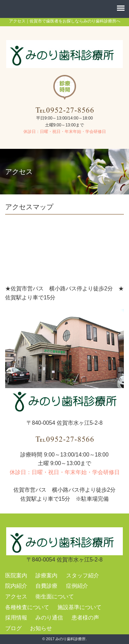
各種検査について (27, 607)
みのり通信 (49, 618)
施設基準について (79, 607)
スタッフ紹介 (83, 575)
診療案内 (46, 575)
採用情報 (16, 618)
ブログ (13, 628)
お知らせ (41, 628)
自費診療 (46, 586)
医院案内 (16, 575)
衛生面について (55, 597)
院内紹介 (16, 586)
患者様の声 (85, 618)
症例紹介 (77, 586)
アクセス (16, 597)
